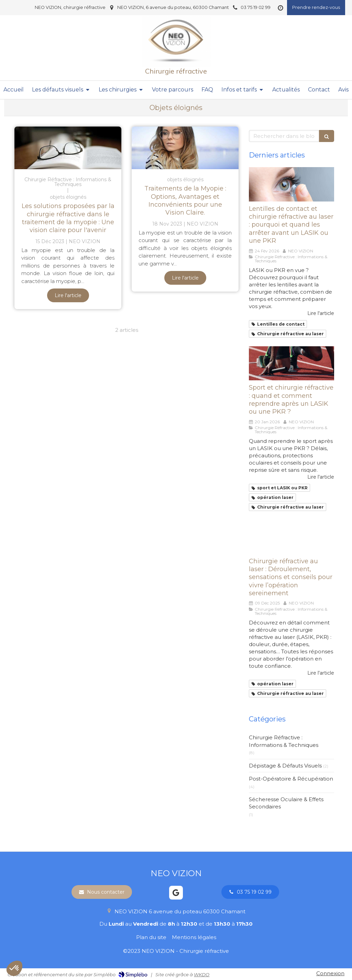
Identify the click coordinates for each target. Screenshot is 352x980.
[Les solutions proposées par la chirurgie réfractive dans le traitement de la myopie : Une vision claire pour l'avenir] (68, 148)
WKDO (202, 974)
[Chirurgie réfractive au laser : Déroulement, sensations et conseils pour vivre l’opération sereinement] (291, 537)
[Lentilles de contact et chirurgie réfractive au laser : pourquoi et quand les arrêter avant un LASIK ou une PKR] (291, 184)
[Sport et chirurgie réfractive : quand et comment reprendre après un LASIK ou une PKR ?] (291, 363)
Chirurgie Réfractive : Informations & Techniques (284, 741)
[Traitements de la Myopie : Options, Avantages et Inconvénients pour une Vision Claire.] (185, 148)
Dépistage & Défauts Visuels (285, 766)
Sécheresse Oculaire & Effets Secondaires (286, 803)
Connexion (330, 973)
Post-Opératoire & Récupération (291, 779)
